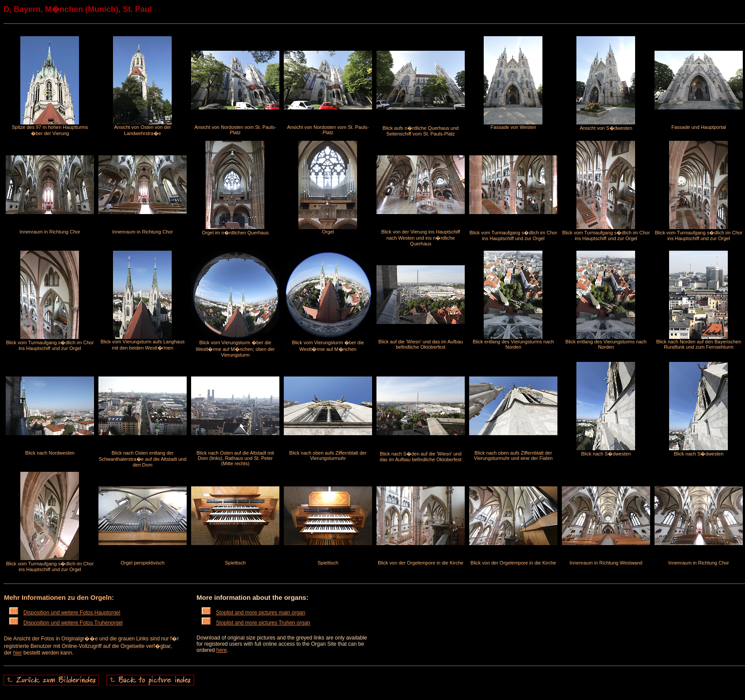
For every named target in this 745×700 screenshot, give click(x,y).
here (222, 650)
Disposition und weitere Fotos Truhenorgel (66, 623)
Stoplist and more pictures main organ (253, 613)
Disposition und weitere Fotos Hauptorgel (65, 613)
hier (18, 653)
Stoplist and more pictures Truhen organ (256, 623)
